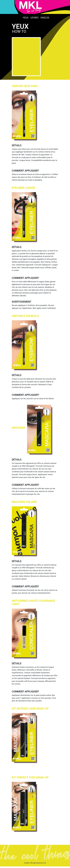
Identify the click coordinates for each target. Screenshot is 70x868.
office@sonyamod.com (38, 863)
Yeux (26, 18)
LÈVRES (34, 18)
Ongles (45, 18)
